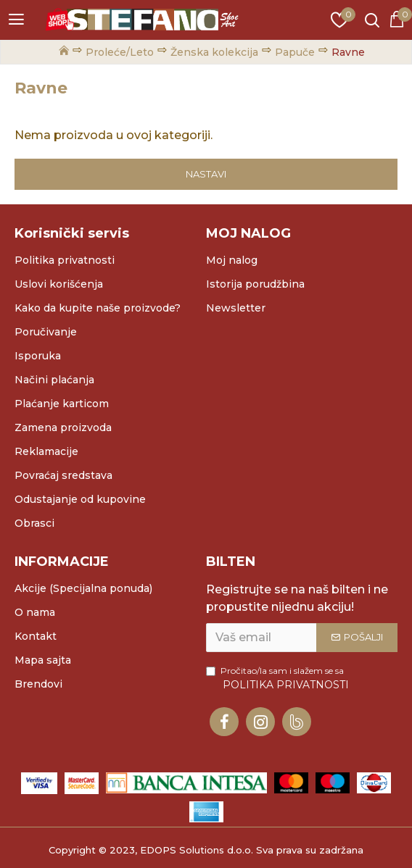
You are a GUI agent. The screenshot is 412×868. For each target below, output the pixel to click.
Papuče (295, 52)
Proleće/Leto (120, 52)
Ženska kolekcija (214, 52)
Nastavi (206, 174)
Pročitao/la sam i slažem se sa (279, 679)
